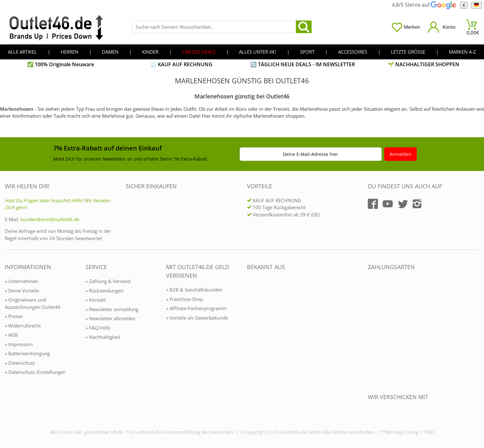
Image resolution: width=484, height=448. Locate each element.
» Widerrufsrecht (23, 326)
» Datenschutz (20, 363)
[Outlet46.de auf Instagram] (417, 204)
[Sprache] (476, 5)
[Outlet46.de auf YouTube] (388, 204)
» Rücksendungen (105, 291)
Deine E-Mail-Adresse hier (311, 154)
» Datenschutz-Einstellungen (35, 372)
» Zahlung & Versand (108, 281)
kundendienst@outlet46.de (50, 219)
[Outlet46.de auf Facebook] (373, 204)
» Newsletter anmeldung (112, 309)
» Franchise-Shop (185, 299)
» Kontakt (96, 300)
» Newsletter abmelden (111, 318)
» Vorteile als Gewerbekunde (197, 318)
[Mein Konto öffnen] (442, 27)
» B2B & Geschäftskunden (194, 290)
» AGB (11, 335)
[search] (304, 27)
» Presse (14, 316)
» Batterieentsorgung (27, 353)
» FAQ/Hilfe (98, 328)
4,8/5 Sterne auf (424, 5)
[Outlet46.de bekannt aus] (251, 336)
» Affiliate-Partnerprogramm (197, 308)
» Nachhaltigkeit (103, 337)
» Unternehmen (22, 281)
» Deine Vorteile (22, 291)
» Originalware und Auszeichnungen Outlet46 (33, 303)
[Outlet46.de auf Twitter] (403, 204)
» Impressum (19, 344)
